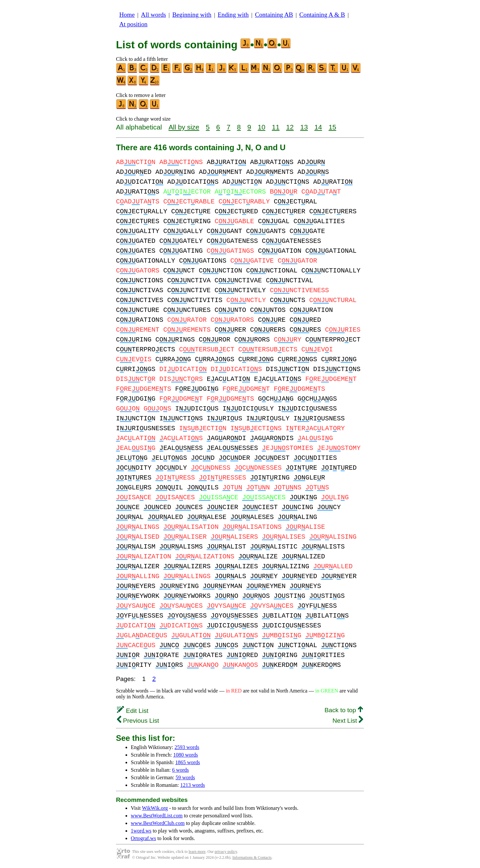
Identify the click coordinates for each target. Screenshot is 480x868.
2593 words (187, 747)
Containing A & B (322, 15)
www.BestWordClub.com (158, 823)
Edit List (133, 711)
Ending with (233, 15)
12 (290, 127)
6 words (181, 770)
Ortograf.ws (143, 838)
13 (304, 127)
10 (261, 127)
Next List (348, 721)
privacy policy (226, 852)
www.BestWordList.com (157, 816)
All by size (184, 127)
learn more (197, 852)
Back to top (344, 710)
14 (318, 127)
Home (127, 15)
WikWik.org (155, 808)
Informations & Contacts (252, 857)
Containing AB (274, 15)
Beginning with (192, 15)
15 (332, 127)
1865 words (188, 762)
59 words (185, 777)
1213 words (193, 785)
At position (133, 24)
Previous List (138, 721)
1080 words (185, 755)
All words (153, 15)
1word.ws (141, 831)
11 (276, 127)
